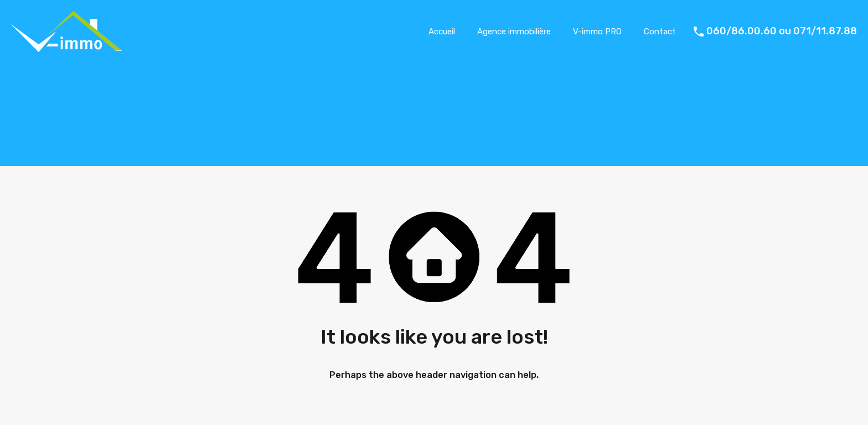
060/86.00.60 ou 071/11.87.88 (782, 31)
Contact (660, 32)
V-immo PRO (597, 32)
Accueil (442, 32)
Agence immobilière (514, 32)
